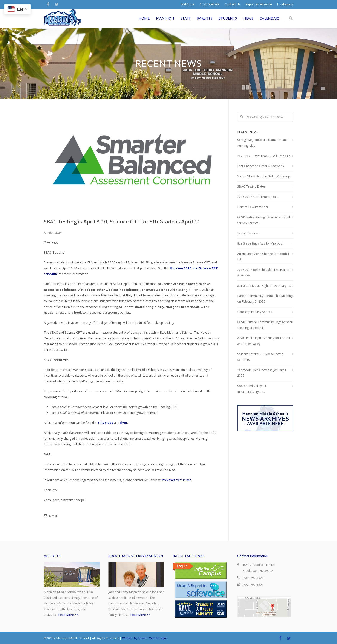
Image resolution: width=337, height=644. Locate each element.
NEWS (248, 18)
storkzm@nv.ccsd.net (176, 480)
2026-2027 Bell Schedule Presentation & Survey (264, 273)
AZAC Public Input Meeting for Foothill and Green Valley (264, 341)
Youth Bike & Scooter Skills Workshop (264, 176)
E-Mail (51, 515)
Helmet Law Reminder (253, 207)
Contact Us (233, 4)
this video (106, 423)
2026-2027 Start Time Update (258, 197)
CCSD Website (210, 4)
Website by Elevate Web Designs (145, 638)
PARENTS (205, 18)
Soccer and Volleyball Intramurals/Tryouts (252, 389)
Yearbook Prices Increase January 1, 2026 (262, 373)
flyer (124, 423)
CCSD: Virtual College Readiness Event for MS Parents (264, 220)
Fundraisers (285, 4)
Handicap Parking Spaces (255, 312)
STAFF (186, 18)
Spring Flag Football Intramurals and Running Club (262, 143)
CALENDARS (270, 18)
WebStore (188, 4)
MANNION (165, 18)
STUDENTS (228, 18)
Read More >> (68, 615)
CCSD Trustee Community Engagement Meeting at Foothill (265, 325)
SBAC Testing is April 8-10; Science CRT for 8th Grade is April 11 (122, 221)
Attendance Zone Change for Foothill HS (263, 257)
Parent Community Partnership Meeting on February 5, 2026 (265, 299)
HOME (144, 18)
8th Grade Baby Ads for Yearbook (261, 243)
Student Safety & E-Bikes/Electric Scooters (260, 357)
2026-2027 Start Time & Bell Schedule (264, 156)
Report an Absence (259, 4)
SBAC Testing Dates (251, 186)
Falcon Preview (248, 233)
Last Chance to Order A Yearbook (261, 166)
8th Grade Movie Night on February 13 (264, 286)
